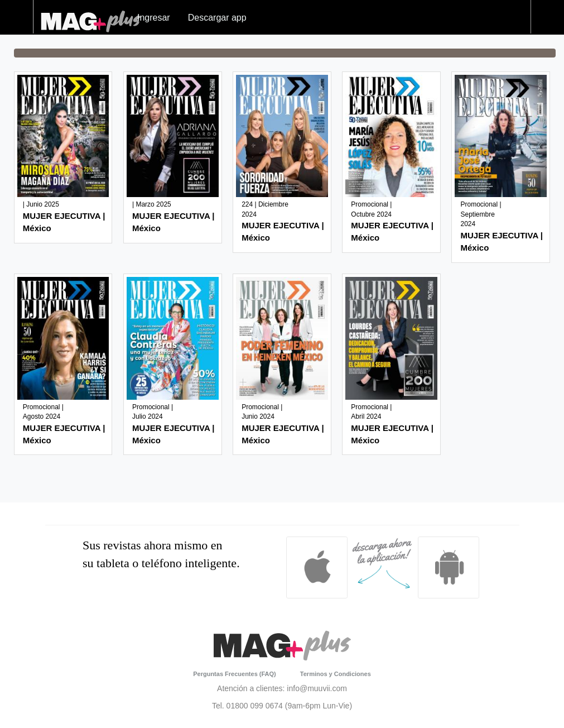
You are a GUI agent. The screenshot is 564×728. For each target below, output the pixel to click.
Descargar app (217, 18)
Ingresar (154, 18)
